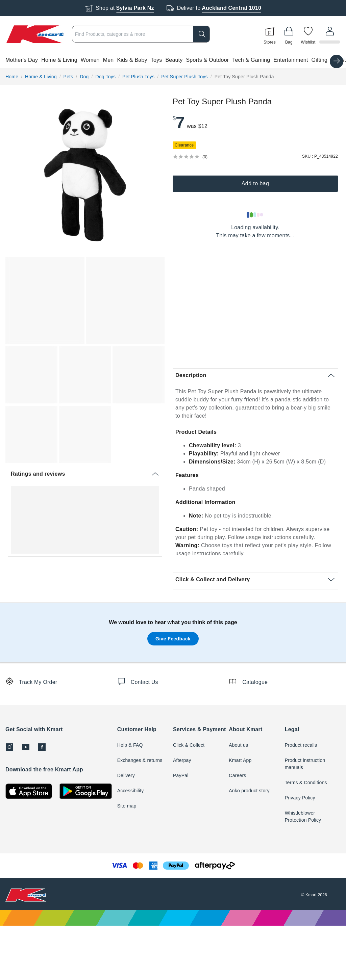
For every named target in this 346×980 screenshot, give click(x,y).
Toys (156, 60)
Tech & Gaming (251, 60)
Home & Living (59, 60)
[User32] (330, 34)
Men (108, 60)
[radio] (85, 175)
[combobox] (141, 34)
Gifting (320, 60)
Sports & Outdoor (207, 60)
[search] (202, 34)
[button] (173, 60)
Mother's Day (22, 60)
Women (90, 60)
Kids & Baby (132, 60)
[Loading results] (255, 215)
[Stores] (271, 34)
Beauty (174, 60)
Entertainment (291, 60)
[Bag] (290, 34)
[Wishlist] (309, 34)
